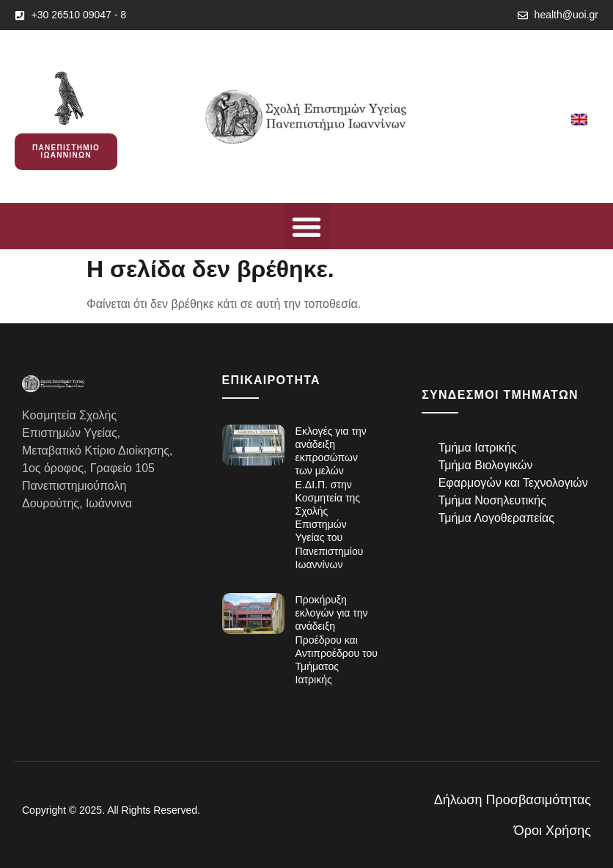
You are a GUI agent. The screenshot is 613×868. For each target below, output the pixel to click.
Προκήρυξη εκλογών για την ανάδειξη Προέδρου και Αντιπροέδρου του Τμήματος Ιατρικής (337, 640)
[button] (307, 226)
